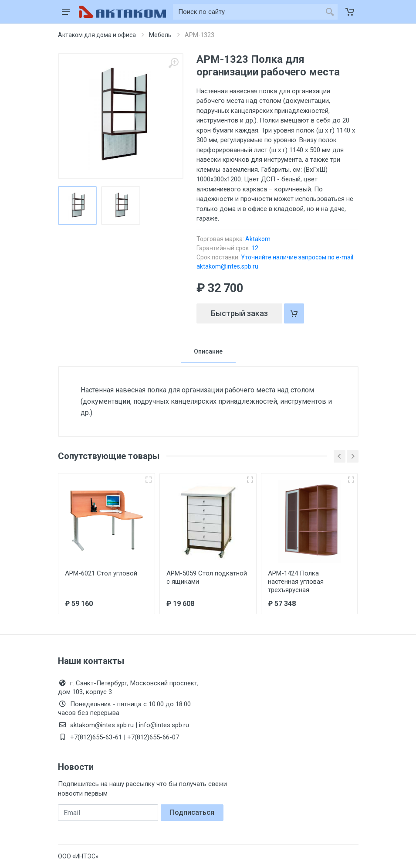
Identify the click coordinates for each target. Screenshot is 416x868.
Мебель (160, 35)
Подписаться (192, 812)
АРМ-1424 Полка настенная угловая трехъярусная (296, 582)
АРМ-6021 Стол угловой (101, 573)
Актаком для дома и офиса (97, 35)
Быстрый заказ (239, 313)
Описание (208, 351)
